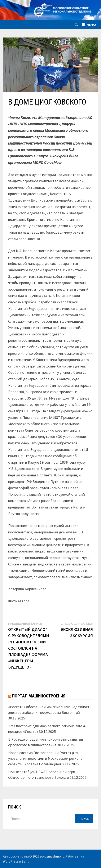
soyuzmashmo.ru (52, 856)
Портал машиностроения (39, 696)
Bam (25, 861)
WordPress (11, 861)
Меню (89, 25)
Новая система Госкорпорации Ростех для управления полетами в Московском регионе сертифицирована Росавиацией (45, 758)
